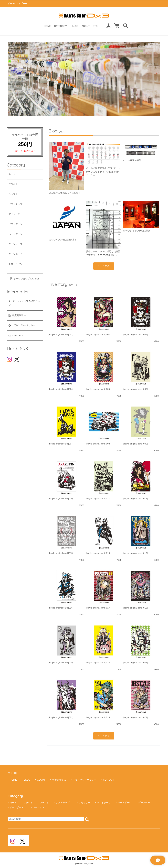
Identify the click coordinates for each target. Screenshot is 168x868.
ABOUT (86, 26)
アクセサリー (15, 214)
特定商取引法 (58, 780)
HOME (47, 26)
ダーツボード (15, 254)
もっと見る (104, 266)
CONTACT (107, 780)
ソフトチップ (15, 204)
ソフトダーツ (15, 224)
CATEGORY (61, 26)
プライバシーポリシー (83, 780)
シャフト (13, 194)
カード (12, 174)
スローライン (15, 264)
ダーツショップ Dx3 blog (25, 279)
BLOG (75, 26)
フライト (13, 184)
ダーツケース (15, 244)
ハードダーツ (15, 234)
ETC (96, 26)
